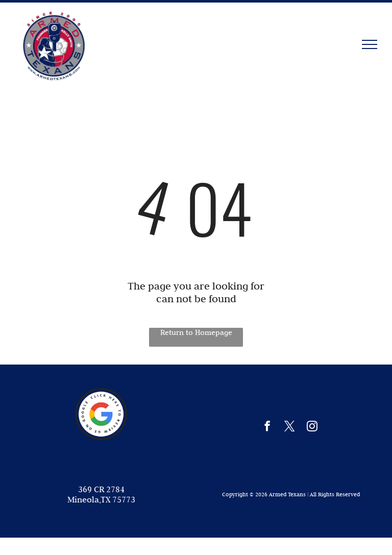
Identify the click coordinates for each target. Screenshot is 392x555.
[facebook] (267, 427)
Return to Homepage (196, 332)
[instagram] (312, 427)
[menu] (370, 44)
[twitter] (290, 427)
